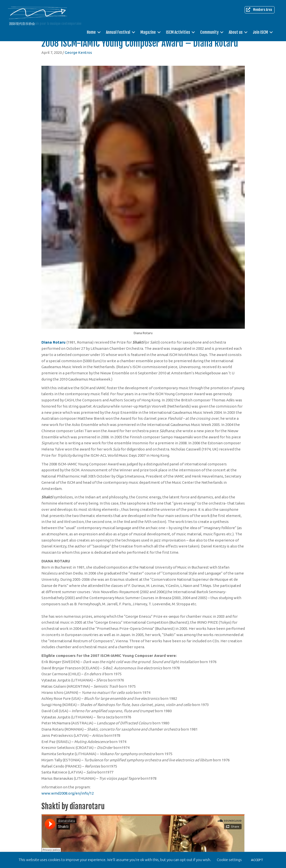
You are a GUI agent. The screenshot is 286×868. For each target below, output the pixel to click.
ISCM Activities (178, 32)
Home (91, 32)
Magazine (148, 32)
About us (236, 32)
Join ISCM (260, 32)
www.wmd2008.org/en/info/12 (68, 793)
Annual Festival (118, 32)
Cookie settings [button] (229, 860)
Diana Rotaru (53, 342)
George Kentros (78, 52)
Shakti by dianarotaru (73, 806)
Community (209, 32)
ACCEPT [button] (257, 860)
